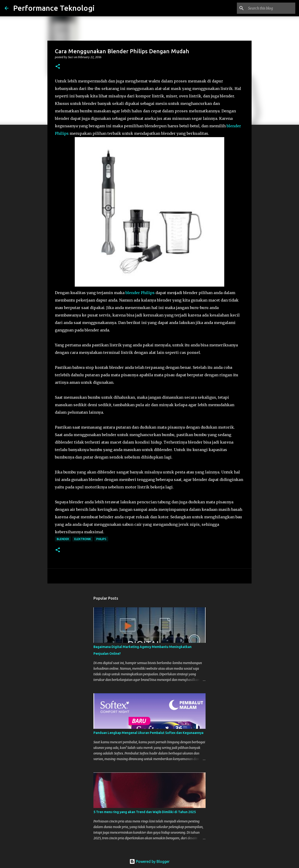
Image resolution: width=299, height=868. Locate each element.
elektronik (83, 539)
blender (63, 539)
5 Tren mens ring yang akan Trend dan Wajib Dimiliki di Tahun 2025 (145, 812)
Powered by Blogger (149, 861)
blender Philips (140, 293)
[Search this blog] (271, 8)
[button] (58, 67)
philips (101, 539)
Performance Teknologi (54, 8)
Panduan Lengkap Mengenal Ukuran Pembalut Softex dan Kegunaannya (148, 733)
